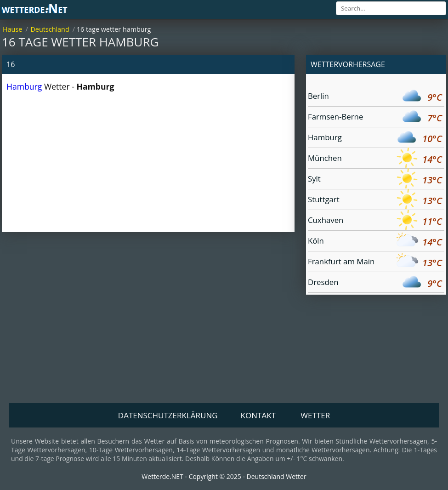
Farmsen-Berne (375, 118)
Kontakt (258, 415)
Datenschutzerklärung (168, 415)
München (375, 159)
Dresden (375, 283)
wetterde (35, 9)
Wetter (315, 415)
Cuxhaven (375, 221)
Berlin (375, 97)
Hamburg (24, 86)
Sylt (375, 180)
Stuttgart (375, 201)
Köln (375, 242)
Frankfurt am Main (375, 263)
